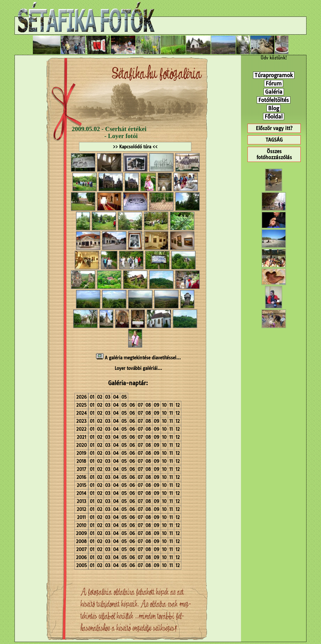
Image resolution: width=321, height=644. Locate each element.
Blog (274, 108)
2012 (82, 509)
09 (156, 405)
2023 (81, 421)
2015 (82, 485)
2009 (81, 533)
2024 (82, 413)
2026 (82, 397)
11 (171, 405)
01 (92, 397)
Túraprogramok (274, 75)
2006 (81, 557)
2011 (81, 517)
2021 (82, 437)
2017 (81, 469)
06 (132, 405)
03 (108, 397)
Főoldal (274, 117)
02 (100, 397)
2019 (81, 453)
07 (140, 405)
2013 (82, 501)
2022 (81, 429)
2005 (82, 565)
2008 (81, 541)
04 (116, 397)
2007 (81, 549)
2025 (81, 405)
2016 (81, 477)
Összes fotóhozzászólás (274, 154)
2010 (81, 525)
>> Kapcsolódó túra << (135, 147)
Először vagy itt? (274, 128)
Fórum (274, 83)
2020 (82, 445)
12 (178, 405)
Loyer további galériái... (138, 368)
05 (124, 397)
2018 (81, 461)
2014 (81, 493)
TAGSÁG (274, 140)
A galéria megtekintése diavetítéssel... (138, 358)
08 (148, 405)
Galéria (274, 92)
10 (164, 405)
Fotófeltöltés (274, 100)
